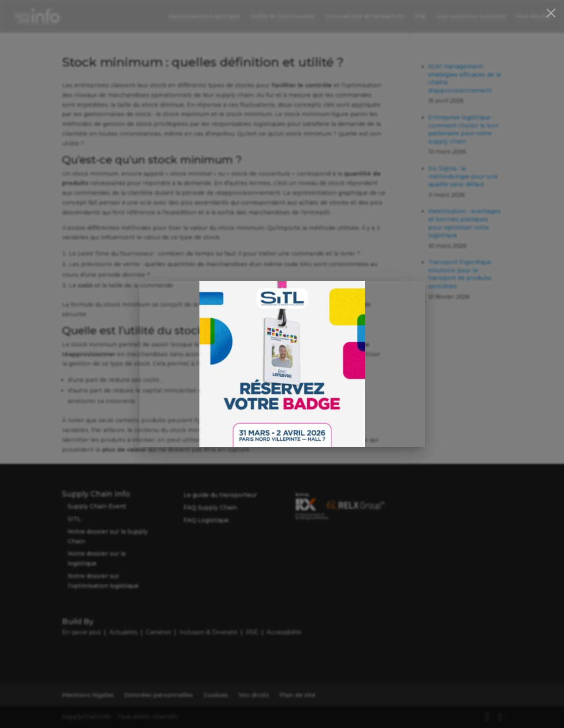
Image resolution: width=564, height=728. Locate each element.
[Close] (551, 13)
